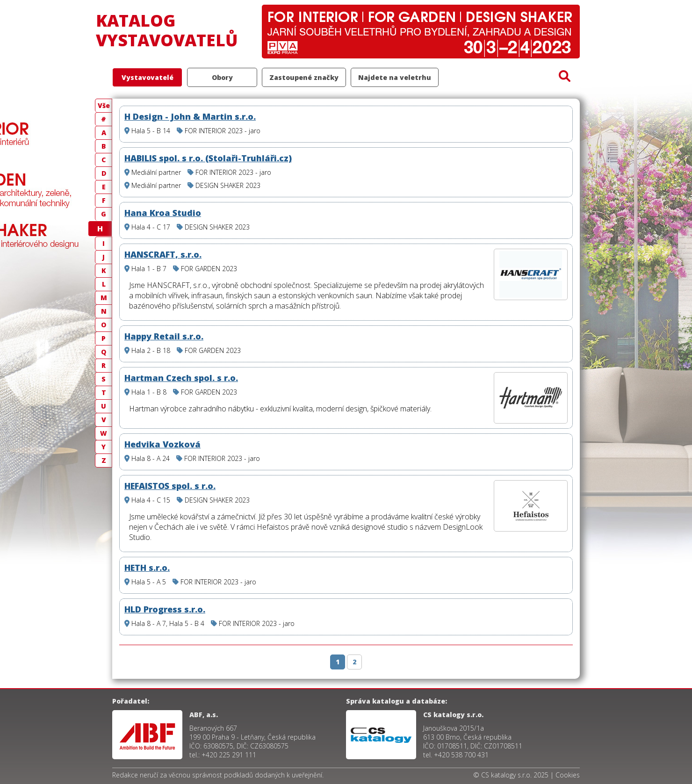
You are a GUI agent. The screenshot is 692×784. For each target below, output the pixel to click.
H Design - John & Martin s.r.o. (190, 116)
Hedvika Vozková (162, 444)
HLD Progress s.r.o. (165, 609)
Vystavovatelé (148, 77)
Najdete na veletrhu (395, 77)
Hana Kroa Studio (163, 213)
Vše (104, 105)
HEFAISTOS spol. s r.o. (170, 486)
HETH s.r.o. (147, 568)
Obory (222, 77)
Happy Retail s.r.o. (164, 336)
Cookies (568, 775)
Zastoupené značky (304, 77)
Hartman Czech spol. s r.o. (181, 378)
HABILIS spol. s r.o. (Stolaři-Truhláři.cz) (208, 158)
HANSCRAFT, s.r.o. (163, 254)
